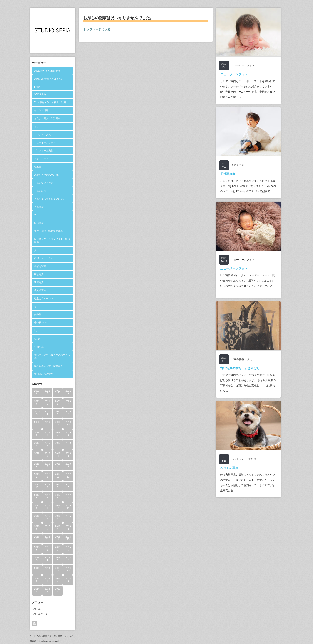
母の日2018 (40, 323)
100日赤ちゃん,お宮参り (47, 71)
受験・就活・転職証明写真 (48, 231)
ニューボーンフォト (45, 142)
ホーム (37, 609)
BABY (37, 87)
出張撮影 (39, 223)
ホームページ (41, 614)
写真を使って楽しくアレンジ (50, 199)
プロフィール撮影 (44, 151)
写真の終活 (40, 191)
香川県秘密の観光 (44, 374)
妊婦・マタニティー (45, 258)
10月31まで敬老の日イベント (50, 79)
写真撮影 (39, 207)
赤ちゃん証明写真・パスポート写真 (52, 356)
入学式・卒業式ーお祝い (47, 175)
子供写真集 (228, 174)
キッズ (38, 126)
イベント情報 (41, 110)
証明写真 (39, 347)
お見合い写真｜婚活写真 (47, 118)
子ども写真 (40, 266)
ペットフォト (41, 159)
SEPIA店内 (40, 94)
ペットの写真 (229, 468)
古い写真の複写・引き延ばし (240, 368)
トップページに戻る (97, 29)
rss (34, 623)
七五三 (38, 167)
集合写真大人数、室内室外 (48, 366)
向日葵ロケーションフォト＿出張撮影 (52, 241)
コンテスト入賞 (42, 134)
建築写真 (39, 282)
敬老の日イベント (44, 298)
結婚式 (38, 339)
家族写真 (39, 274)
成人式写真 (40, 290)
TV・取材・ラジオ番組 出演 (50, 102)
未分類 (38, 315)
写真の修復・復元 (44, 183)
